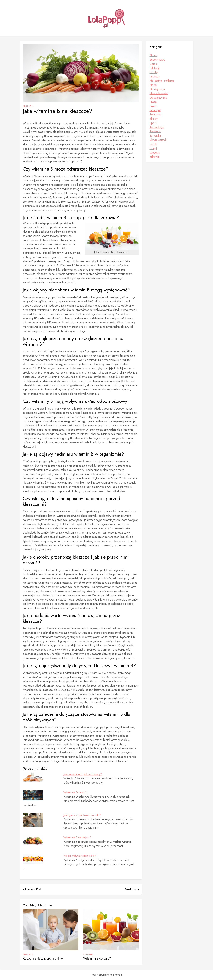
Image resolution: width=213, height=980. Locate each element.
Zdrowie (28, 106)
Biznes (154, 55)
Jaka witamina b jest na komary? (83, 774)
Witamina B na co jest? (77, 837)
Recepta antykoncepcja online (43, 958)
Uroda (153, 144)
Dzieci (154, 64)
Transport (155, 131)
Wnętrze (155, 153)
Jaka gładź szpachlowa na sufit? (82, 815)
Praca (153, 102)
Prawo (153, 106)
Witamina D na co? (75, 792)
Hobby (154, 72)
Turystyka (155, 136)
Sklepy (154, 119)
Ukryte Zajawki (158, 140)
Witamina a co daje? (97, 958)
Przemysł (155, 110)
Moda (153, 85)
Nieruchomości (159, 93)
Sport (153, 123)
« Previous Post (32, 889)
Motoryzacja (157, 89)
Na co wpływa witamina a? (80, 856)
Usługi (153, 148)
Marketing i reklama (162, 81)
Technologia (157, 127)
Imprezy (155, 76)
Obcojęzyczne (158, 98)
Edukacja (155, 68)
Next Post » (132, 889)
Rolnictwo (155, 115)
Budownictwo (158, 60)
